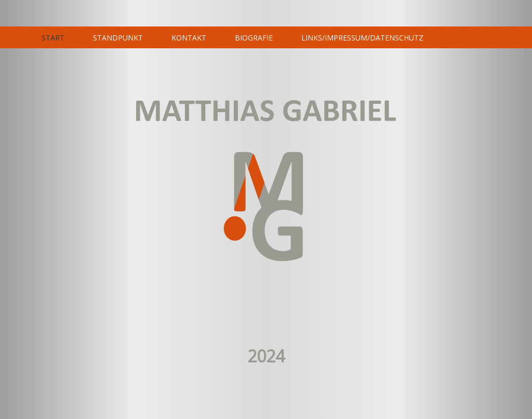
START (53, 38)
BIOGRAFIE (254, 38)
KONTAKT (189, 38)
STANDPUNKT (118, 38)
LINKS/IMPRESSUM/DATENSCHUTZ (362, 38)
